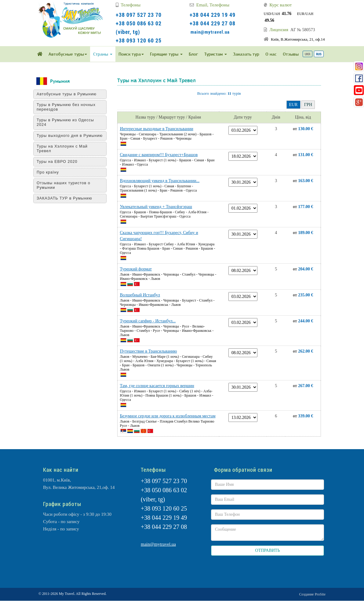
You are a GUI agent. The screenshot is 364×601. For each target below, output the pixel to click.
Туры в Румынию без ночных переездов (68, 107)
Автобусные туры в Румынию (69, 94)
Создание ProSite (312, 594)
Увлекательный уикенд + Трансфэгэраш (156, 207)
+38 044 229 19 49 (213, 15)
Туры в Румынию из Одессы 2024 (67, 122)
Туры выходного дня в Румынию (62, 138)
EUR (293, 105)
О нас (271, 54)
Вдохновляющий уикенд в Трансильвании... (160, 181)
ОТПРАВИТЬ (268, 550)
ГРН (308, 105)
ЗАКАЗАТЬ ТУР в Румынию (67, 203)
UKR (308, 54)
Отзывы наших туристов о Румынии (66, 190)
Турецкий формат (136, 269)
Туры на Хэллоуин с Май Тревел (64, 153)
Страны (103, 54)
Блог (193, 54)
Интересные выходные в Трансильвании (157, 129)
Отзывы (291, 54)
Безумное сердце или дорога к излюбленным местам (168, 416)
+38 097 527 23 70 (139, 15)
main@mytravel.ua (210, 32)
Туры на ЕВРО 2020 (59, 166)
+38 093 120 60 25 (139, 40)
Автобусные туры (68, 54)
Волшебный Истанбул (140, 295)
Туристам (216, 54)
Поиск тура (131, 54)
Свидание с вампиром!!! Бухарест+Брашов (159, 155)
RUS (319, 54)
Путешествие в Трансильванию (149, 351)
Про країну (50, 177)
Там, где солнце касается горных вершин (157, 386)
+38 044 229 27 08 (213, 23)
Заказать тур (246, 54)
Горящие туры (166, 54)
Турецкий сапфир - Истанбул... (148, 321)
